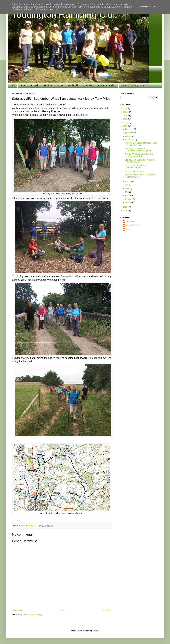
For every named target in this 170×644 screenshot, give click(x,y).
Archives (48, 85)
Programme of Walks (29, 85)
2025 (125, 112)
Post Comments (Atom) (32, 615)
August (128, 181)
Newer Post (17, 610)
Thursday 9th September (135, 171)
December (130, 129)
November (130, 133)
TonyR (128, 229)
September (130, 140)
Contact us (89, 85)
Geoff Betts (130, 221)
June (128, 188)
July (127, 185)
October (129, 136)
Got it (156, 7)
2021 (125, 126)
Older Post (106, 610)
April (127, 195)
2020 (125, 207)
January (129, 202)
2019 (125, 210)
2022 (125, 123)
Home (12, 85)
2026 (125, 109)
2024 (125, 116)
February (129, 199)
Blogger (96, 631)
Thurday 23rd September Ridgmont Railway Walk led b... (139, 155)
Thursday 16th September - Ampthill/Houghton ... (136, 167)
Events (60, 85)
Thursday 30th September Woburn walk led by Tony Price (141, 144)
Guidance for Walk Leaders (134, 85)
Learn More (145, 7)
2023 (125, 119)
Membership (73, 85)
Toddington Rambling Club (65, 15)
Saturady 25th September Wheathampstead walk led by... (138, 150)
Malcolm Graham (132, 225)
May (127, 192)
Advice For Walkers (107, 85)
